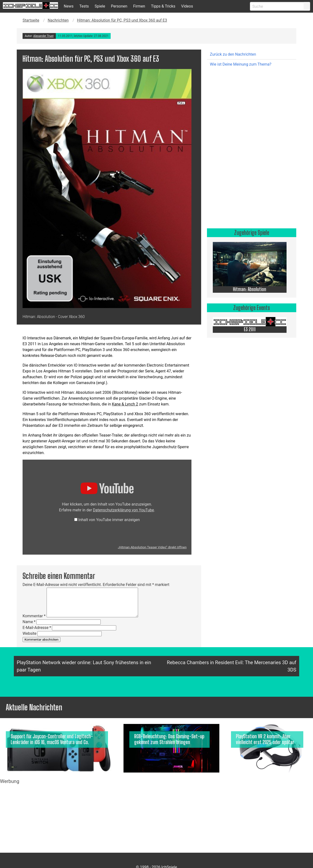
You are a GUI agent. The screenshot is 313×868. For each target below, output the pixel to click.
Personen (119, 6)
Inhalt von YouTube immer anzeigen (109, 520)
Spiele (100, 6)
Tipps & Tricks (163, 6)
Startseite (31, 20)
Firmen (139, 6)
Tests (84, 6)
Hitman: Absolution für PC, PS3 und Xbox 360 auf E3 (122, 20)
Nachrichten (58, 20)
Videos (187, 6)
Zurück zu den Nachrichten (233, 54)
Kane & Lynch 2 (125, 404)
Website (29, 633)
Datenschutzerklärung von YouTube (123, 510)
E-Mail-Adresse (37, 628)
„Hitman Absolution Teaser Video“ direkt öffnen (152, 547)
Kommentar (34, 616)
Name (29, 622)
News (69, 6)
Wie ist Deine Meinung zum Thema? (241, 64)
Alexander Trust (43, 36)
